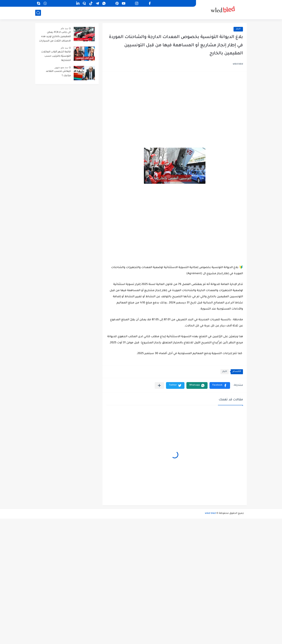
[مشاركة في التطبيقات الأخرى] (159, 385)
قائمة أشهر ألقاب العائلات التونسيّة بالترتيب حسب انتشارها (56, 56)
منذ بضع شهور (61, 67)
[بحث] (38, 13)
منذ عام (64, 28)
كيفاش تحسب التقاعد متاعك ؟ (58, 74)
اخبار (238, 29)
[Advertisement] (175, 105)
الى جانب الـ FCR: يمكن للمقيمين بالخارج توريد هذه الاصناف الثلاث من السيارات (55, 37)
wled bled (210, 513)
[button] (220, 385)
